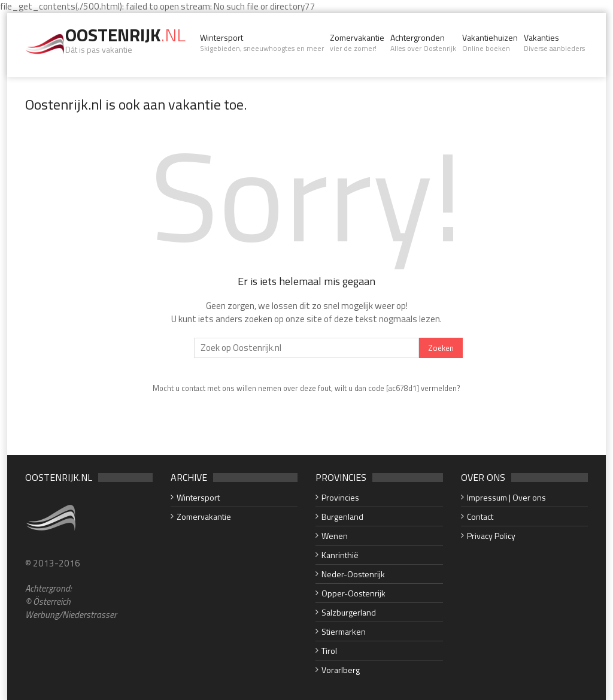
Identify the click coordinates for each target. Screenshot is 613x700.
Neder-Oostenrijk (353, 574)
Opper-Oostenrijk (353, 593)
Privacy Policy (491, 536)
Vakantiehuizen (490, 43)
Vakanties (554, 43)
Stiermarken (344, 631)
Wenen (335, 536)
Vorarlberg (341, 670)
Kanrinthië (340, 555)
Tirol (329, 651)
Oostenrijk (125, 35)
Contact (480, 516)
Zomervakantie (357, 43)
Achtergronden (423, 43)
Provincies (340, 497)
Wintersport (262, 43)
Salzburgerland (349, 612)
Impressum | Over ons (506, 497)
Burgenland (342, 516)
